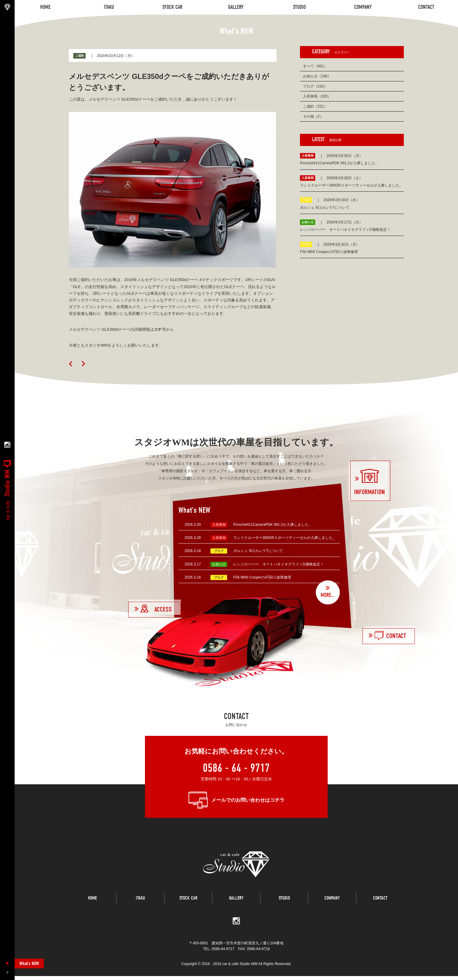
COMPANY (332, 905)
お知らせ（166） (317, 76)
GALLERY (236, 905)
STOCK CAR (188, 905)
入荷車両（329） (317, 96)
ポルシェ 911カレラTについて (258, 551)
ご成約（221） (315, 106)
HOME (92, 905)
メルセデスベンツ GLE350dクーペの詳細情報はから (121, 329)
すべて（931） (315, 66)
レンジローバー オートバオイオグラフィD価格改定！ (278, 564)
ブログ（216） (315, 86)
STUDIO (284, 905)
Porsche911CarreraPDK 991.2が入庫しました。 (273, 525)
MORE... (328, 595)
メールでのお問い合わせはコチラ (248, 800)
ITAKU (140, 905)
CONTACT (380, 905)
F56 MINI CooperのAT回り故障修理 (262, 577)
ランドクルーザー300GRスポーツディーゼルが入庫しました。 (285, 538)
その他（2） (313, 116)
